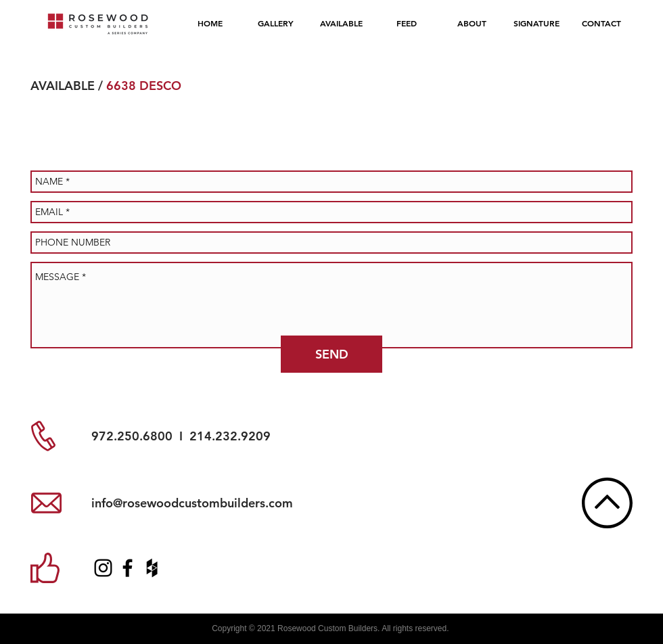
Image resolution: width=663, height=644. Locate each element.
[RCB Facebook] (128, 568)
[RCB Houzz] (152, 568)
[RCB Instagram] (103, 568)
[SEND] (331, 354)
